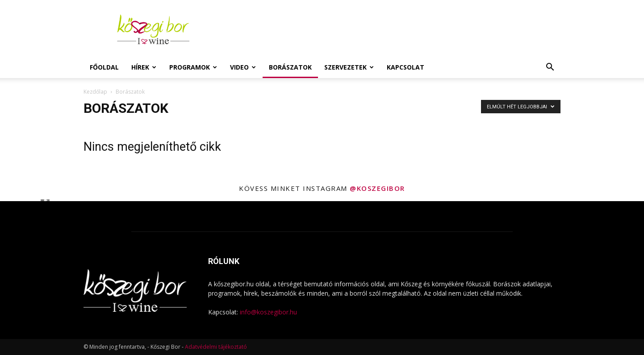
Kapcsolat (406, 67)
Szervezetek (349, 67)
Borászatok (290, 67)
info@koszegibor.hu (268, 312)
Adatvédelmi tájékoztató (216, 347)
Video (243, 67)
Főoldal (104, 67)
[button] (550, 68)
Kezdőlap (95, 92)
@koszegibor (377, 188)
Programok (193, 67)
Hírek (144, 67)
